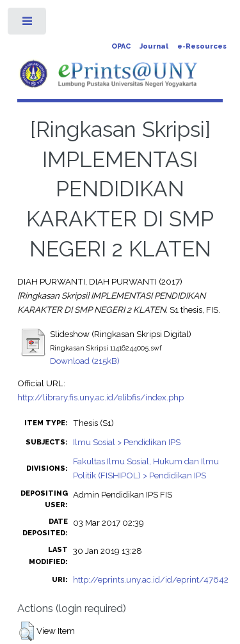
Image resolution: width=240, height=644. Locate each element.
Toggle (28, 24)
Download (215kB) (85, 361)
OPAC (121, 46)
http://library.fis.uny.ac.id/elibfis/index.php (100, 397)
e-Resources (202, 46)
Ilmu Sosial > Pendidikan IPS (127, 442)
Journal (154, 46)
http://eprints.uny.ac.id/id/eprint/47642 (151, 579)
